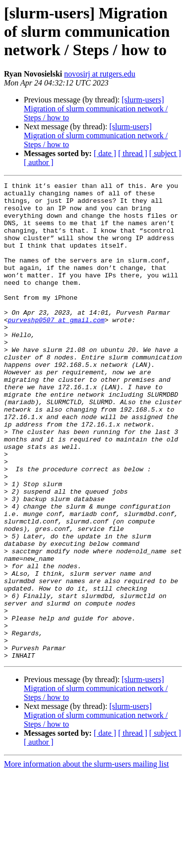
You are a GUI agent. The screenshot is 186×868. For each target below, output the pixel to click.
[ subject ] (165, 153)
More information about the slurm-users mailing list (86, 859)
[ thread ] (133, 153)
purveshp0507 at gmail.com (56, 348)
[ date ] (105, 153)
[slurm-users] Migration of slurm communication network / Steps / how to (96, 109)
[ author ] (39, 162)
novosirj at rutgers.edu (100, 74)
